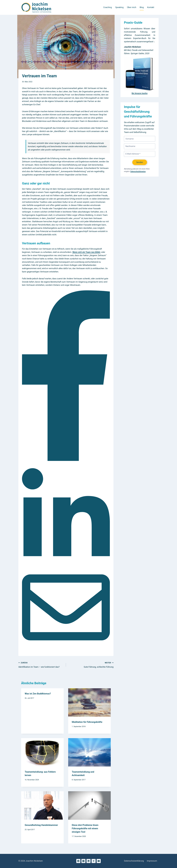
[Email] (66, 651)
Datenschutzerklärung (134, 861)
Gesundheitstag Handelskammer (41, 825)
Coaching (108, 7)
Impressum (152, 861)
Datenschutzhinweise (138, 171)
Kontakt (151, 7)
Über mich (132, 7)
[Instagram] (83, 861)
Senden (140, 162)
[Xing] (94, 861)
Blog (142, 7)
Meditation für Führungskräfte (87, 722)
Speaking (119, 7)
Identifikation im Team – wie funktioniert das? (41, 665)
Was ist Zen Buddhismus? (38, 694)
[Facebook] (66, 460)
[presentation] (89, 702)
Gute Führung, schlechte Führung (91, 665)
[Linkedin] (88, 861)
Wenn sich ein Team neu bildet (86, 252)
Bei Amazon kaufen (140, 93)
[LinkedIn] (66, 562)
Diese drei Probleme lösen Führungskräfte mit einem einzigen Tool (85, 828)
